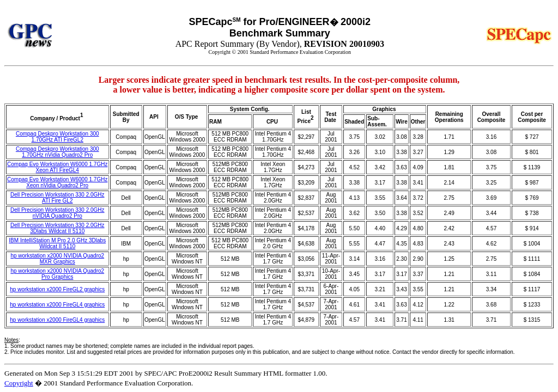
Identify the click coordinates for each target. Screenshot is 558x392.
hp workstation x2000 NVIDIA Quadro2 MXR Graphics (57, 259)
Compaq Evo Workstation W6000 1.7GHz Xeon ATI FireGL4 (57, 167)
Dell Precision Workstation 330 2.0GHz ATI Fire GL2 (57, 198)
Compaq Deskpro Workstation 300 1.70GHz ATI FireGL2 (57, 137)
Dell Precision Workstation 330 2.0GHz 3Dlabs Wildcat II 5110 (57, 228)
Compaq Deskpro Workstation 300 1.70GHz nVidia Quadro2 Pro (57, 152)
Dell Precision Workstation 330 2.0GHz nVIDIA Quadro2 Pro (57, 213)
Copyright (19, 383)
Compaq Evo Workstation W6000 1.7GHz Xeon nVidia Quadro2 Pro (57, 182)
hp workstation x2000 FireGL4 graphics (57, 305)
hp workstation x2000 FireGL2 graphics (57, 289)
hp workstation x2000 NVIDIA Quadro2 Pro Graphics (57, 274)
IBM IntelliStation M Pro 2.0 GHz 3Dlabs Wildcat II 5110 (57, 243)
